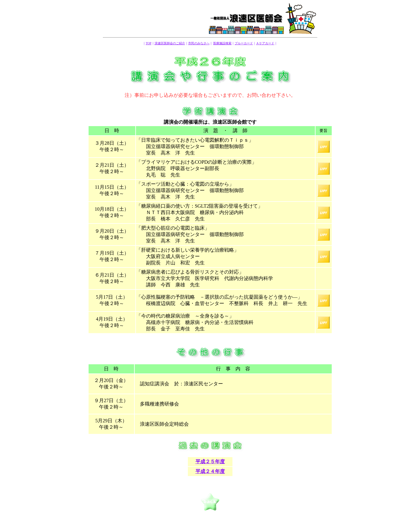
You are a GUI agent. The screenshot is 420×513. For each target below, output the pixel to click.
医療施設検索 (222, 43)
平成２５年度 (210, 462)
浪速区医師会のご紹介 (170, 43)
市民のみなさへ (199, 43)
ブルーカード (244, 43)
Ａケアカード (265, 43)
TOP (149, 43)
